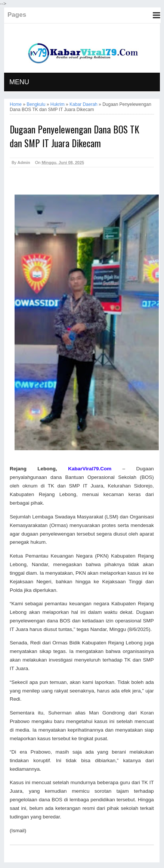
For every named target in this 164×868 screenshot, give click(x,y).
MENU (19, 82)
